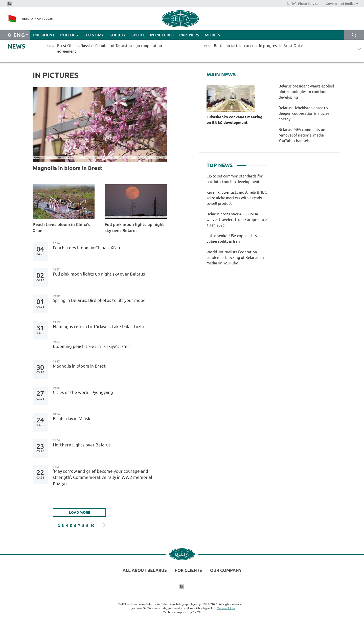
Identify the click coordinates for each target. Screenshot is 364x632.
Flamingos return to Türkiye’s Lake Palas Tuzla (98, 326)
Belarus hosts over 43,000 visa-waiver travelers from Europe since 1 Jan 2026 (237, 220)
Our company (226, 570)
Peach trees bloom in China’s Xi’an (61, 227)
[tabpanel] (237, 222)
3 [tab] (262, 163)
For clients (188, 570)
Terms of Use (226, 608)
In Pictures (162, 35)
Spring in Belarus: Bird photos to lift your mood (99, 300)
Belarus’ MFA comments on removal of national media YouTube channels (302, 135)
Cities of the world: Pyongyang (83, 392)
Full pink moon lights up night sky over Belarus (134, 227)
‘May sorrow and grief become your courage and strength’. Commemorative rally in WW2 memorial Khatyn (103, 477)
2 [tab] (252, 163)
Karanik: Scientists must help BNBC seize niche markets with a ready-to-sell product (237, 198)
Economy (94, 35)
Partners (189, 35)
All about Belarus (145, 570)
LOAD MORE (79, 512)
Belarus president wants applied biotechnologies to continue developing (306, 92)
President (44, 35)
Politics (69, 35)
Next (104, 526)
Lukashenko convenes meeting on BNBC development (234, 120)
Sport (138, 35)
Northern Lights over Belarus (82, 445)
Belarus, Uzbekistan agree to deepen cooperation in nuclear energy (305, 113)
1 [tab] (242, 163)
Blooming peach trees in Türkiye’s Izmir (92, 346)
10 (92, 526)
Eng (19, 35)
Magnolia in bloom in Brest (68, 168)
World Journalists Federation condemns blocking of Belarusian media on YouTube (235, 257)
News (16, 46)
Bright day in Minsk (72, 419)
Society (118, 35)
